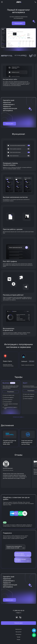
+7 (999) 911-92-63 (18, 610)
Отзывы (19, 639)
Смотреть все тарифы (19, 418)
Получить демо (9, 125)
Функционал (19, 632)
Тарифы (19, 637)
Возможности (19, 629)
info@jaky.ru (19, 613)
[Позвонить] (20, 617)
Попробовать (11, 393)
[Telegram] (17, 617)
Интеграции (18, 634)
